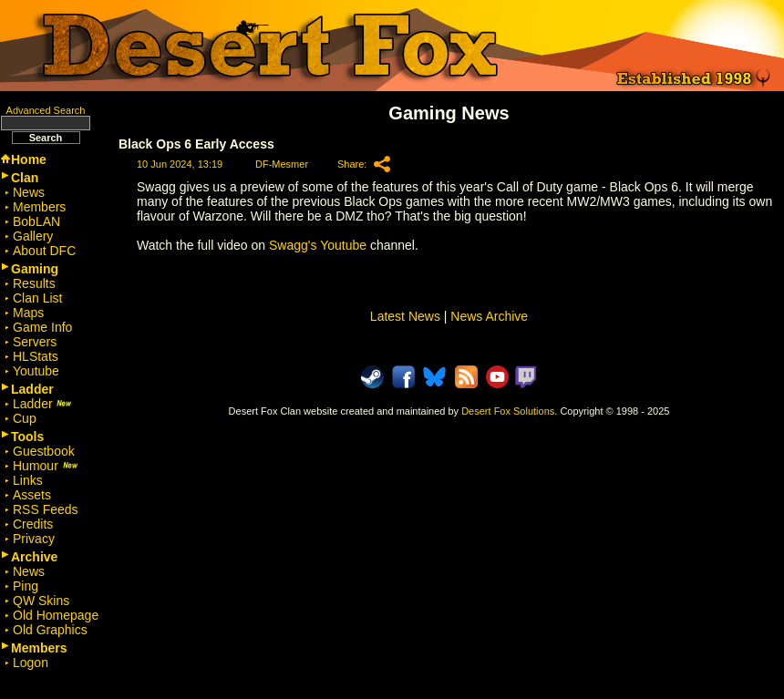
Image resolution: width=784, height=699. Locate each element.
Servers (35, 342)
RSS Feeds (46, 509)
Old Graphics (50, 630)
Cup (25, 418)
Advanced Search (46, 110)
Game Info (42, 327)
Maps (28, 313)
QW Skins (41, 601)
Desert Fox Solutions (508, 411)
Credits (33, 524)
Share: (352, 164)
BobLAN (36, 221)
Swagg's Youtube (318, 245)
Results (34, 283)
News (29, 192)
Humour (46, 466)
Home (29, 159)
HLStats (36, 356)
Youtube (36, 371)
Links (28, 480)
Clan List (37, 298)
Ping (26, 586)
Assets (32, 495)
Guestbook (44, 451)
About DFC (44, 251)
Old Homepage (56, 615)
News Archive (489, 316)
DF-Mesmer (282, 164)
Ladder (42, 404)
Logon (31, 663)
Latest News (405, 316)
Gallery (33, 236)
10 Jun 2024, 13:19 (180, 164)
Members (39, 207)
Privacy (34, 539)
